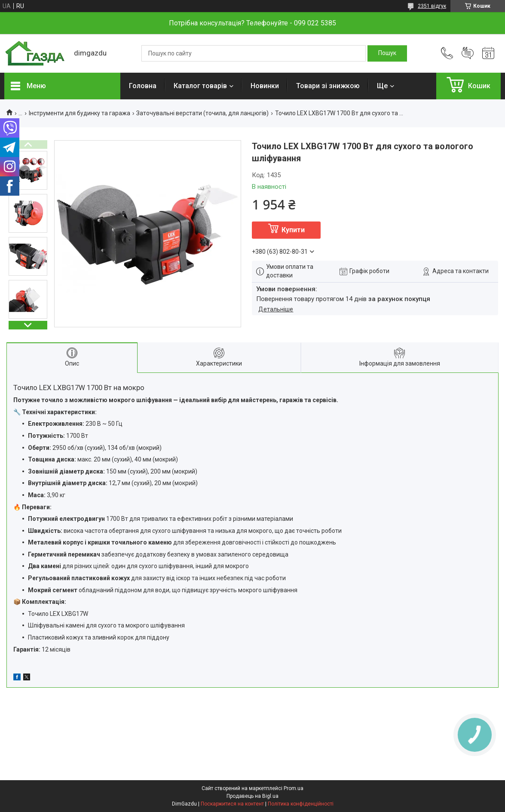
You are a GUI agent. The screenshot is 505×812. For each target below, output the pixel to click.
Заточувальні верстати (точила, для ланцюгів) (202, 113)
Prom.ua (294, 788)
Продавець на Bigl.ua (252, 796)
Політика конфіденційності (301, 804)
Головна (143, 86)
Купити (293, 230)
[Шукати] (387, 53)
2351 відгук (432, 6)
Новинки (265, 86)
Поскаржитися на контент (232, 804)
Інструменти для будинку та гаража (80, 113)
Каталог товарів (200, 86)
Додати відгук (468, 53)
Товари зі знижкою (328, 86)
